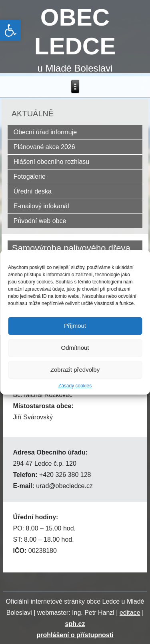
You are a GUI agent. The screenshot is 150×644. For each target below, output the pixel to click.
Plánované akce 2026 (44, 147)
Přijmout (75, 326)
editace (130, 613)
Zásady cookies (75, 386)
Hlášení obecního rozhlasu (51, 162)
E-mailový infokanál (41, 206)
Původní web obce (40, 221)
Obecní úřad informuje (45, 132)
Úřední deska (33, 191)
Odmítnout (75, 348)
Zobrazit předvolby (75, 370)
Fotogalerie (30, 176)
